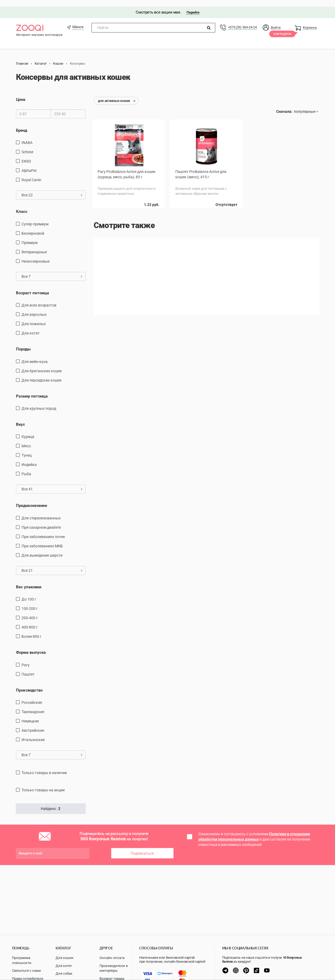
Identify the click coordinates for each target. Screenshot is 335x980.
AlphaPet (29, 164)
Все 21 (52, 564)
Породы (23, 342)
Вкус (20, 418)
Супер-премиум (35, 217)
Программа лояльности (22, 960)
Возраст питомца (32, 286)
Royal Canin (31, 173)
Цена (21, 93)
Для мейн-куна (35, 355)
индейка (29, 458)
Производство (29, 684)
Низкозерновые (36, 255)
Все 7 (52, 270)
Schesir (28, 145)
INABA (27, 136)
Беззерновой (33, 227)
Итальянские (33, 733)
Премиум (30, 236)
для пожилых (34, 317)
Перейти (193, 6)
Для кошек (65, 958)
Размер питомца (32, 390)
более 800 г (32, 630)
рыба (26, 468)
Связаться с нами (26, 971)
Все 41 (52, 483)
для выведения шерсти (42, 549)
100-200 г (30, 602)
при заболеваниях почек (43, 530)
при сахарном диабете (41, 521)
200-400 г (30, 611)
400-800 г (30, 621)
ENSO (26, 155)
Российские (32, 696)
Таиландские (33, 705)
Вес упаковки (29, 580)
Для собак (64, 973)
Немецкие (30, 714)
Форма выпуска (31, 646)
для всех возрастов (39, 299)
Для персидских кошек (42, 374)
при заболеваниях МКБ (42, 539)
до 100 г (29, 593)
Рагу (26, 658)
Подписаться (142, 847)
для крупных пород (39, 402)
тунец (27, 449)
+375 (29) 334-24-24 (242, 21)
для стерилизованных (41, 511)
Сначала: (284, 105)
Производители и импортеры (114, 968)
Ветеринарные (34, 245)
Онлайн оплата (112, 958)
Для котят (31, 326)
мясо (26, 440)
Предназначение (32, 499)
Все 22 (52, 188)
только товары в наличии (44, 766)
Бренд (22, 124)
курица (28, 430)
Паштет (28, 668)
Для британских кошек (42, 364)
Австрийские (33, 724)
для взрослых (34, 308)
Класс (22, 205)
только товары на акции (43, 783)
